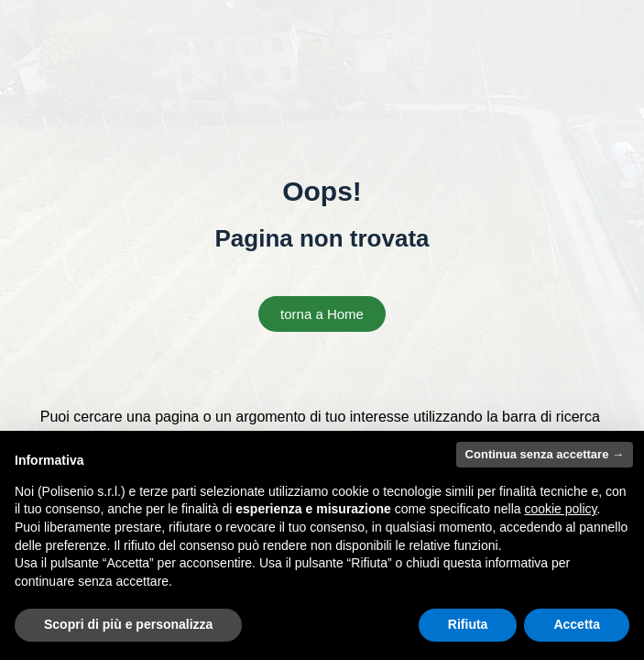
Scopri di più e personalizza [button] (128, 624)
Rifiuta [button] (468, 624)
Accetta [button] (577, 624)
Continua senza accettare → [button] (545, 454)
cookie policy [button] (560, 509)
